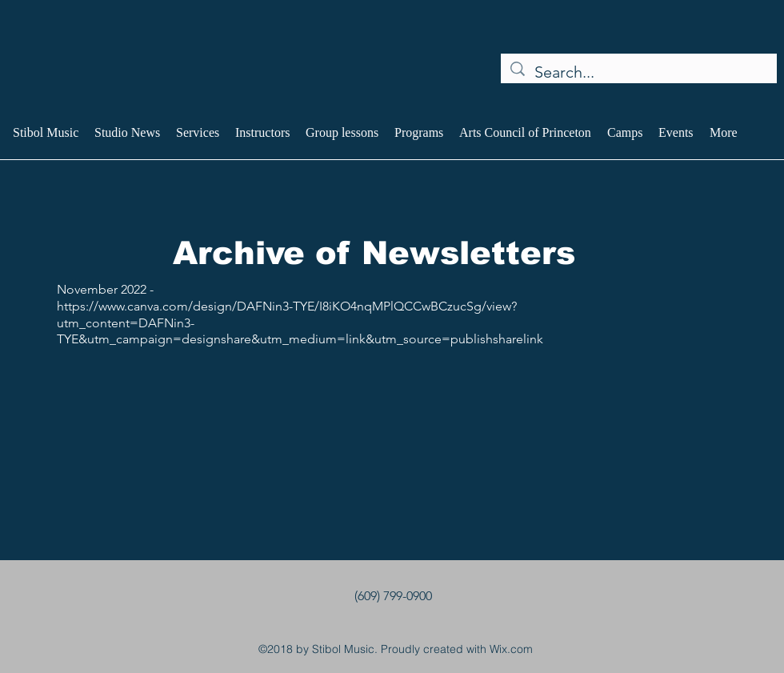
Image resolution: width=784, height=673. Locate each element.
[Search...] (639, 72)
